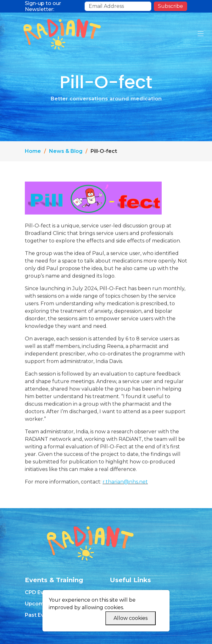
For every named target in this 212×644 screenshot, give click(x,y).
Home (33, 151)
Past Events (40, 615)
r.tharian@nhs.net (125, 485)
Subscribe (170, 6)
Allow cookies (131, 618)
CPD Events (40, 593)
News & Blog (66, 151)
